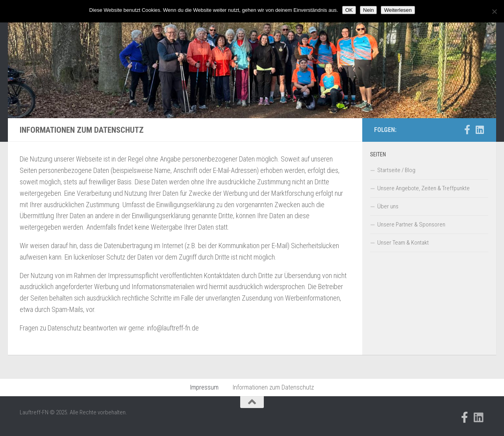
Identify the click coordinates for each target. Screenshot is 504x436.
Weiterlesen (398, 10)
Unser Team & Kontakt (403, 243)
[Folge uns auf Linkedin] (480, 130)
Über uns (388, 206)
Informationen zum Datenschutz (273, 387)
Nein (368, 10)
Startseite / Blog (396, 170)
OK (349, 10)
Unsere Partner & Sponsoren (411, 224)
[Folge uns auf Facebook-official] (467, 130)
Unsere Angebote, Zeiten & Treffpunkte (423, 188)
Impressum (204, 387)
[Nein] (494, 11)
